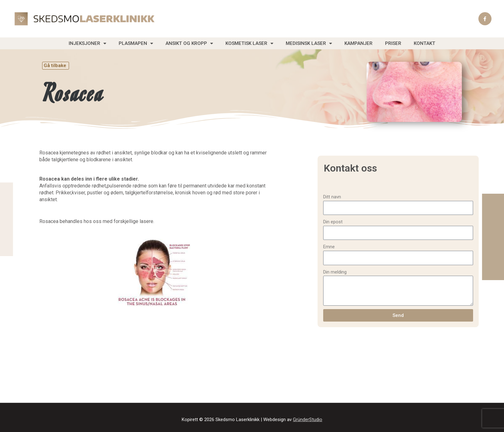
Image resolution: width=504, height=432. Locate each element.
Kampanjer (358, 43)
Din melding (335, 272)
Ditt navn (332, 197)
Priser (393, 43)
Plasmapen (136, 44)
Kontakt (425, 43)
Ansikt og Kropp (189, 44)
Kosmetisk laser (249, 44)
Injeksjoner (87, 44)
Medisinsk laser (309, 44)
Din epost (333, 222)
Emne (329, 247)
